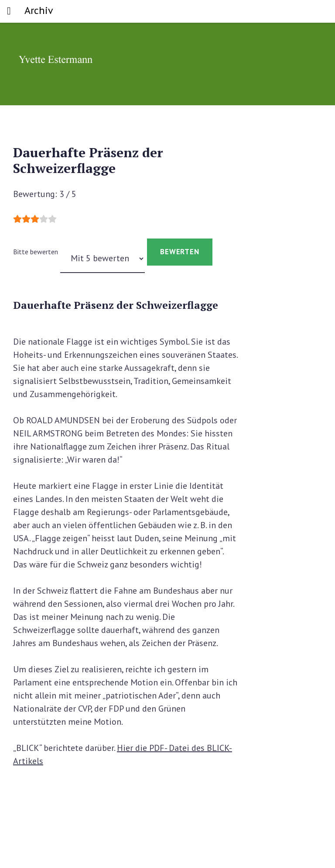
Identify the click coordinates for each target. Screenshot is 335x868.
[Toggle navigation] (9, 11)
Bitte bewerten (36, 252)
